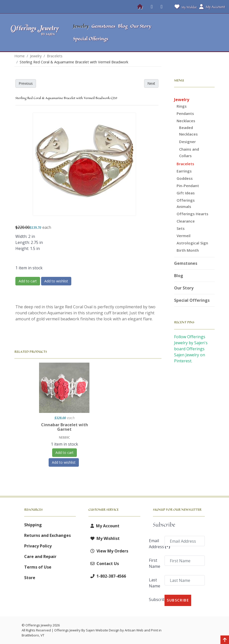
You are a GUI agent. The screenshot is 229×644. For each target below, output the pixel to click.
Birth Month (188, 250)
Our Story (184, 288)
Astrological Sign (192, 243)
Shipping (33, 525)
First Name (155, 563)
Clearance (186, 221)
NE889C (64, 437)
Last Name (155, 583)
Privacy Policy (38, 546)
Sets (181, 228)
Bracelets (185, 164)
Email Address (155, 544)
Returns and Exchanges (47, 535)
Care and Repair (40, 556)
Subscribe (155, 599)
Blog (179, 276)
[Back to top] (225, 640)
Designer (187, 142)
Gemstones (186, 263)
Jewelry (182, 100)
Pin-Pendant (188, 186)
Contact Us (104, 564)
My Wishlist (185, 7)
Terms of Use (38, 567)
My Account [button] (212, 7)
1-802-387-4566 (107, 576)
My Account (104, 526)
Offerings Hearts (192, 214)
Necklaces (186, 121)
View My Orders (108, 551)
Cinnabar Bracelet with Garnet (64, 427)
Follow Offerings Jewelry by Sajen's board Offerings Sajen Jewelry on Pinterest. (191, 349)
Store (30, 578)
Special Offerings (192, 300)
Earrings (184, 171)
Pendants (185, 113)
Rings (182, 106)
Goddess (185, 178)
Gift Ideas (186, 193)
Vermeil (184, 236)
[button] (199, 32)
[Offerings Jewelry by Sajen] (35, 33)
